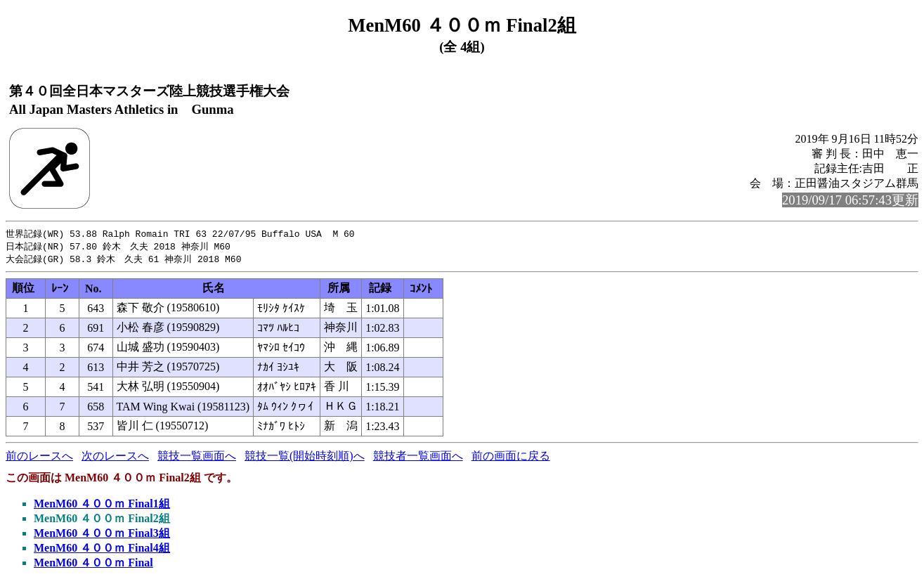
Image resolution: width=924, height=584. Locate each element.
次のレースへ (115, 458)
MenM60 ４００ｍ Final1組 (102, 506)
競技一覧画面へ (197, 458)
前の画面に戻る (511, 458)
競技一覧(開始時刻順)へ (305, 458)
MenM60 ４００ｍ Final (93, 565)
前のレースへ (39, 458)
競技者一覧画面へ (418, 458)
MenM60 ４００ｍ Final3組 (102, 535)
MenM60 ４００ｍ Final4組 (102, 550)
